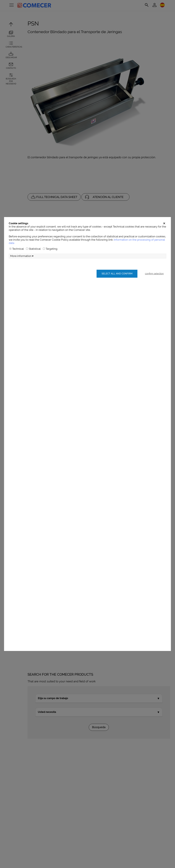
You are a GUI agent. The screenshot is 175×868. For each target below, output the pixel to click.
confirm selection (154, 274)
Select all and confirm (117, 274)
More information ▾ (22, 256)
